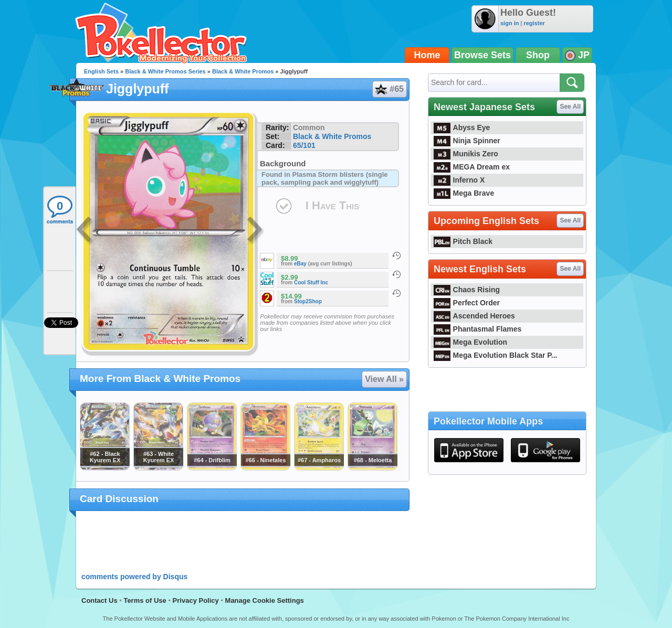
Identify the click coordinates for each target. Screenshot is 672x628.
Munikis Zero (466, 154)
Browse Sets (482, 55)
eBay (300, 264)
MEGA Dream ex (472, 167)
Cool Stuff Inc (311, 283)
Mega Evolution (470, 342)
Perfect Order (467, 303)
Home (427, 55)
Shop (538, 55)
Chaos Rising (467, 290)
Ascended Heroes (474, 316)
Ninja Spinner (467, 141)
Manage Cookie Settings (265, 600)
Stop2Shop (308, 301)
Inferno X (459, 180)
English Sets (101, 71)
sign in (510, 23)
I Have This (332, 205)
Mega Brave (464, 193)
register (534, 23)
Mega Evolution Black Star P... (496, 355)
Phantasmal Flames (477, 329)
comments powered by (134, 577)
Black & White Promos (243, 71)
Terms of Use (145, 600)
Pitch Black (463, 241)
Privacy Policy (196, 600)
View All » (384, 379)
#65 (389, 89)
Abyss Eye (462, 127)
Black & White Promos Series (165, 71)
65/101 (304, 145)
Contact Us (99, 600)
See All (570, 107)
